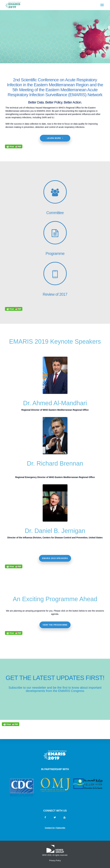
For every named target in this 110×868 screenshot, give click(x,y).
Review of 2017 (55, 294)
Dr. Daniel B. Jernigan (55, 531)
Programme (55, 253)
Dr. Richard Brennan (55, 463)
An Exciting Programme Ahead (55, 599)
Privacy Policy (55, 861)
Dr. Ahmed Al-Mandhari (55, 403)
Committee (55, 213)
